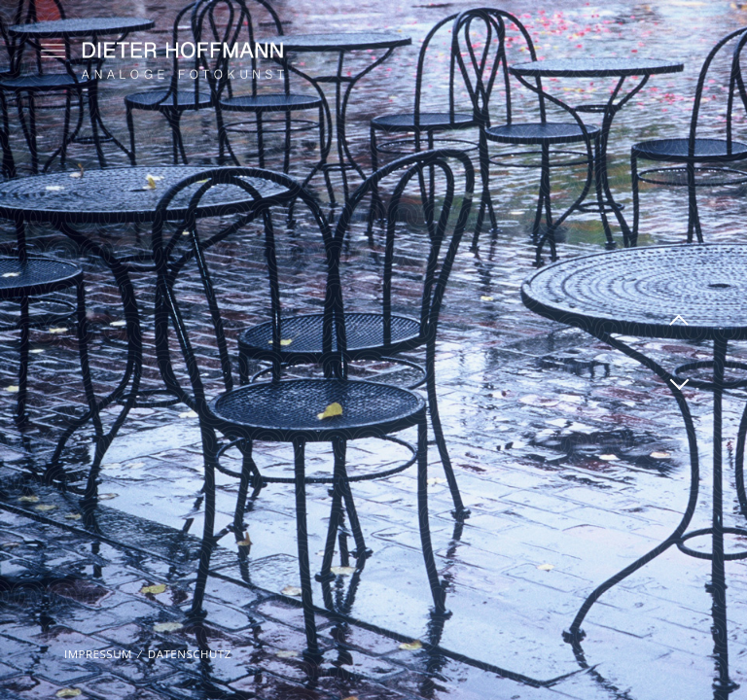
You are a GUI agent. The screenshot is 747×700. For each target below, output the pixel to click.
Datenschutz (190, 654)
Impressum (98, 654)
